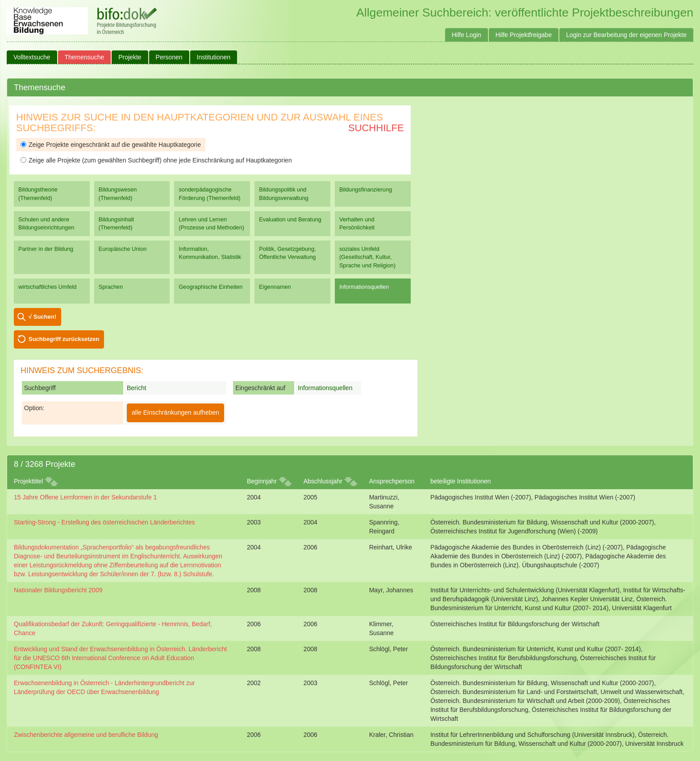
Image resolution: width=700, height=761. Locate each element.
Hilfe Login (467, 35)
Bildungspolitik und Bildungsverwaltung (283, 193)
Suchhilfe (376, 128)
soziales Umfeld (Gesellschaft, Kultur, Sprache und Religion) (367, 257)
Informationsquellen (364, 287)
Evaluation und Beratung (290, 219)
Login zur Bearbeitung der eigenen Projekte (626, 35)
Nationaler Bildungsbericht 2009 (58, 590)
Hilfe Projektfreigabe (524, 35)
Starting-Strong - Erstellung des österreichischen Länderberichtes (104, 522)
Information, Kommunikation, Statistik (210, 253)
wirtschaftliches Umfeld (47, 287)
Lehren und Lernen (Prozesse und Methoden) (211, 223)
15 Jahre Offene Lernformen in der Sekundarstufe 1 (85, 497)
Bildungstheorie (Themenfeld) (38, 193)
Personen (169, 57)
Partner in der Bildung (46, 249)
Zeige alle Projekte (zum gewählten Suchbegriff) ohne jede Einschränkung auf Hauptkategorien (156, 160)
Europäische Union (123, 249)
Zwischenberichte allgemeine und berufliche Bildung (86, 735)
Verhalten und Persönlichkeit (357, 223)
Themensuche (85, 57)
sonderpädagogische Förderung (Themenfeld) (209, 193)
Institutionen (214, 57)
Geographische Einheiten (210, 287)
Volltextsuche (32, 57)
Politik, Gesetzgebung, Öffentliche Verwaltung (287, 253)
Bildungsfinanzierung (366, 189)
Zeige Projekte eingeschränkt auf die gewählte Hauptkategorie (111, 145)
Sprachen (111, 287)
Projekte (130, 57)
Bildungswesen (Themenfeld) (118, 193)
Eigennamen (275, 287)
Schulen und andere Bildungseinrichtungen (46, 223)
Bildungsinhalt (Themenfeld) (116, 223)
